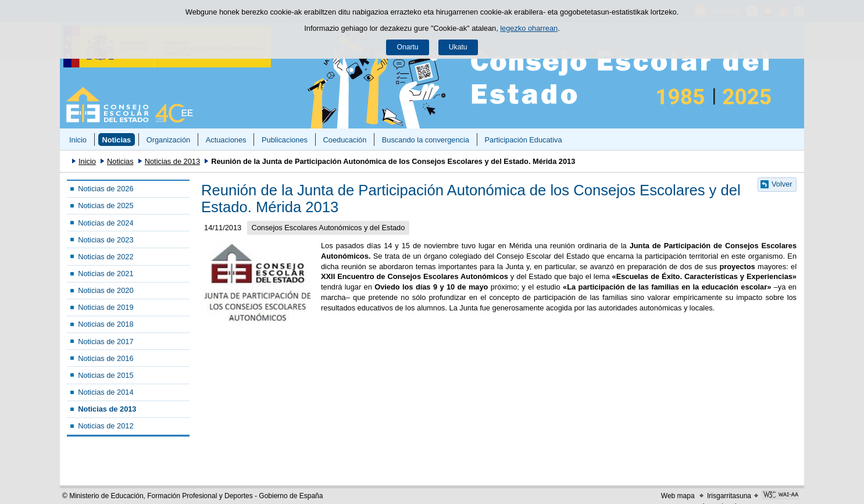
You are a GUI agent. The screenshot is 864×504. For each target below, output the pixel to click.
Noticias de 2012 (106, 426)
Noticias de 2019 (106, 307)
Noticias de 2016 (106, 358)
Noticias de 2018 (106, 324)
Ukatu (458, 47)
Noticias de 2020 (106, 290)
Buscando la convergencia (426, 140)
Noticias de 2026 (106, 189)
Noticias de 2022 (106, 257)
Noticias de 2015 (106, 375)
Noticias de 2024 (106, 223)
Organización (168, 140)
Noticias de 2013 (172, 161)
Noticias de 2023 (106, 240)
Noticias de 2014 (106, 392)
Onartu (407, 47)
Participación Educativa (523, 140)
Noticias (116, 140)
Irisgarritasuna (729, 496)
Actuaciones (226, 140)
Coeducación (345, 140)
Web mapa (678, 496)
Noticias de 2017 (106, 342)
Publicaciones (285, 140)
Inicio (78, 140)
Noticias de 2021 (106, 274)
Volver (782, 184)
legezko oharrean (529, 28)
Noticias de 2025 (106, 205)
